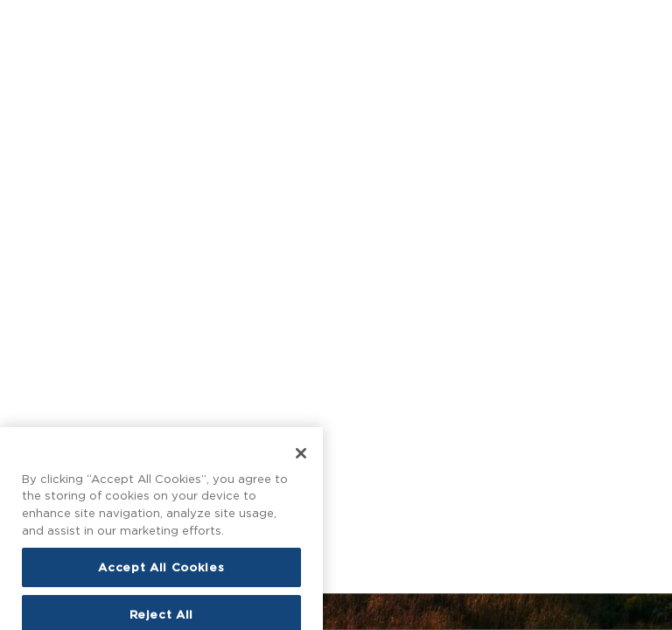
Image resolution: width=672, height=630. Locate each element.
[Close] (301, 483)
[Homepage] (336, 24)
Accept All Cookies (161, 598)
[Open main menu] (26, 24)
